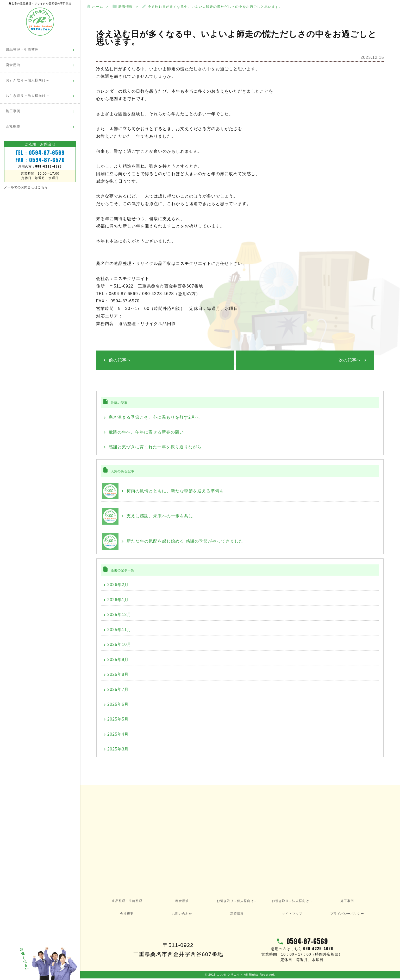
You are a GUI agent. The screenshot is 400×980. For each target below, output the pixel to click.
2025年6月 (117, 706)
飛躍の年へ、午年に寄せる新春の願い (145, 432)
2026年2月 (117, 585)
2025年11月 (119, 630)
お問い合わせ (182, 915)
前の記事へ (119, 359)
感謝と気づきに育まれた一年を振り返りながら (154, 447)
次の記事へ (351, 359)
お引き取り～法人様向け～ (28, 96)
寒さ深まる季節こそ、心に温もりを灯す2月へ (153, 416)
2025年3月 (117, 751)
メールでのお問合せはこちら (26, 187)
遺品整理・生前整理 (22, 50)
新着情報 (237, 915)
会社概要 (13, 126)
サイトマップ (292, 915)
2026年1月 (117, 600)
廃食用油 (13, 65)
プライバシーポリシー (347, 915)
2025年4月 (117, 736)
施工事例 (13, 111)
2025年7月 (117, 691)
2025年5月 (117, 721)
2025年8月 (117, 675)
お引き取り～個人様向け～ (28, 80)
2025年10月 (119, 645)
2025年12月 (119, 615)
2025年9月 (117, 660)
